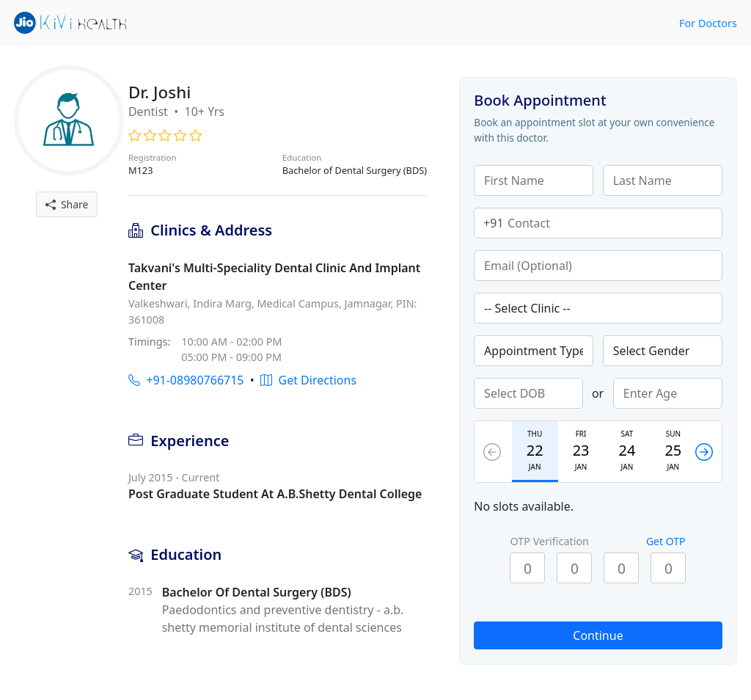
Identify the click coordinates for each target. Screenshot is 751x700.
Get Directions (308, 380)
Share (67, 204)
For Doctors (708, 23)
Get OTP (666, 541)
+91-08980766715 (186, 380)
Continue (598, 635)
